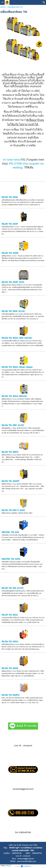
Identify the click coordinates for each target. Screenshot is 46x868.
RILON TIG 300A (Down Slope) (17, 367)
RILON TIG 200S (10, 197)
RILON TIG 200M (10, 253)
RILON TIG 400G (10, 668)
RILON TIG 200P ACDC (13, 282)
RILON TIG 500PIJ (11, 695)
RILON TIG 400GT (10, 481)
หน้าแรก (3, 7)
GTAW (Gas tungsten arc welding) (23, 164)
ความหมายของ (12, 160)
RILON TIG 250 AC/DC (13, 588)
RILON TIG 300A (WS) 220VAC (17, 338)
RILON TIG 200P (10, 224)
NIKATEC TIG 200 (10, 532)
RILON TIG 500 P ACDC (13, 510)
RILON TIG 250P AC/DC (13, 311)
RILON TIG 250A (10, 615)
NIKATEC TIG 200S (11, 559)
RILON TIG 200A (10, 641)
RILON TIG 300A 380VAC (14, 396)
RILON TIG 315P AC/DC (13, 425)
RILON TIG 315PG (10, 452)
